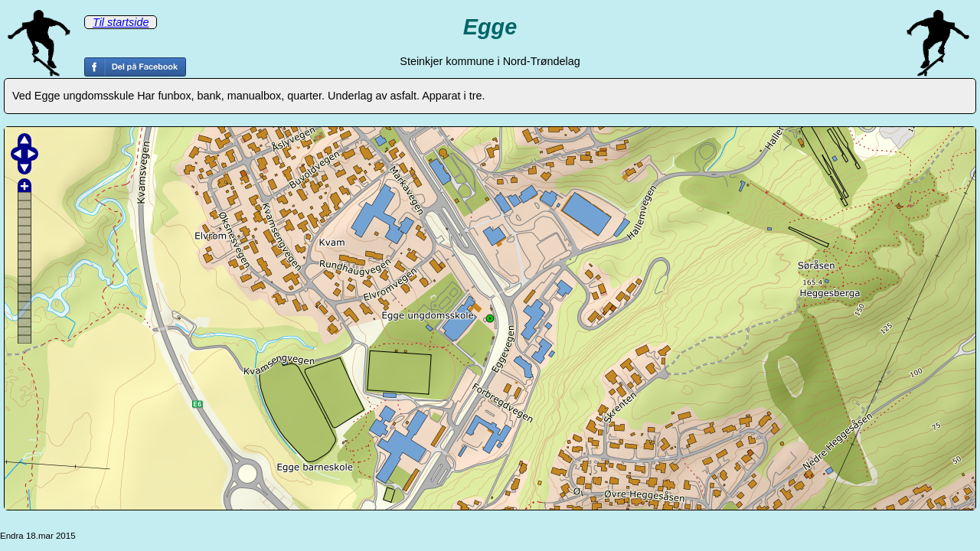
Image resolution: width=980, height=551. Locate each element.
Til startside (121, 22)
